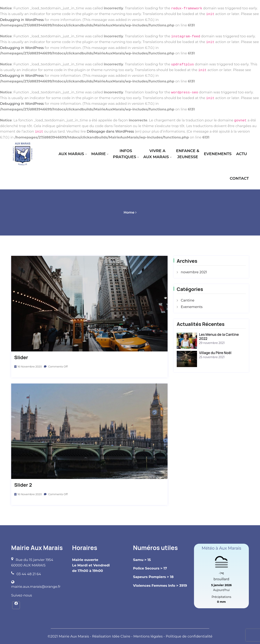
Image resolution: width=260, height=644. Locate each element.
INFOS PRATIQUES (125, 154)
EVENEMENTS (218, 154)
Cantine (188, 300)
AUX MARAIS (71, 154)
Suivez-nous (22, 595)
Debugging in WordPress (22, 20)
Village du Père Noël (215, 353)
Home (129, 212)
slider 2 (23, 485)
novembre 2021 (194, 272)
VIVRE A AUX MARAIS (156, 154)
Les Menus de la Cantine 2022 (219, 337)
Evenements (192, 307)
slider (21, 357)
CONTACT (239, 178)
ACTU (242, 154)
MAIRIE (98, 154)
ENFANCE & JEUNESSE (188, 154)
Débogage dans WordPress (110, 132)
